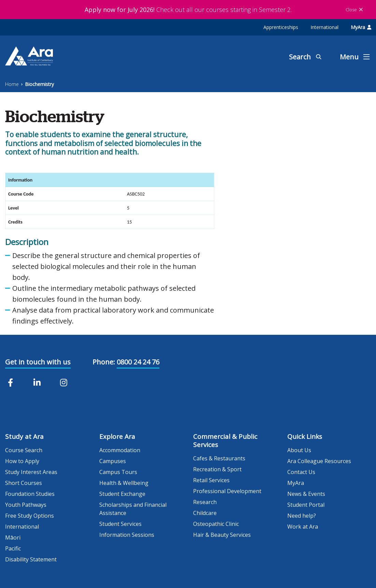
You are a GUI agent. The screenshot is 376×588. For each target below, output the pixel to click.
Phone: (104, 362)
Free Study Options (30, 516)
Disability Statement (31, 559)
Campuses (113, 461)
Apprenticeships (281, 27)
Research (205, 502)
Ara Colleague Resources (319, 461)
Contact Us (301, 472)
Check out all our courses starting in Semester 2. (188, 10)
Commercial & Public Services (225, 441)
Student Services (120, 524)
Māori (13, 537)
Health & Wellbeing (124, 483)
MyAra (361, 27)
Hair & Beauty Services (222, 535)
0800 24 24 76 (138, 362)
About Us (299, 450)
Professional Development (227, 491)
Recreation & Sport (217, 469)
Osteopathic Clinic (216, 524)
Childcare (205, 513)
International (324, 27)
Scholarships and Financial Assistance (133, 509)
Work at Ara (303, 527)
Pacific (13, 548)
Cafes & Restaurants (219, 458)
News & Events (306, 494)
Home (12, 84)
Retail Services (211, 480)
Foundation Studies (30, 494)
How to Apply (22, 461)
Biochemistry (39, 84)
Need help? (302, 516)
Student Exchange (122, 494)
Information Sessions (127, 535)
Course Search (24, 450)
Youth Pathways (26, 505)
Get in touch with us (38, 362)
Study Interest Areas (31, 472)
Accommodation (120, 450)
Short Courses (24, 483)
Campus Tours (118, 472)
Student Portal (306, 505)
